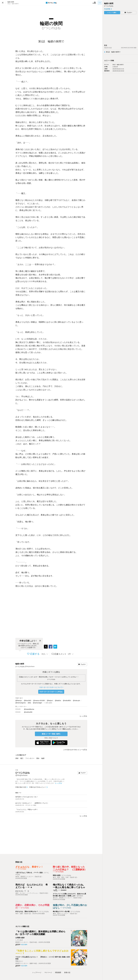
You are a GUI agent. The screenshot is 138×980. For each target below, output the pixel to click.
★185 (17, 877)
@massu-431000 (39, 701)
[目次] (100, 3)
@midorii (80, 896)
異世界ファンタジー (27, 877)
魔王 (22, 758)
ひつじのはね (51, 679)
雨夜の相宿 (57, 875)
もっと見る (83, 816)
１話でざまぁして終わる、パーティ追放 (29, 873)
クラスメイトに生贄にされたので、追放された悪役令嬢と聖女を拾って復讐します (69, 895)
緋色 (29, 703)
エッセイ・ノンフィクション (29, 893)
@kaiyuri (50, 701)
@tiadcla (58, 701)
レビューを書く (112, 13)
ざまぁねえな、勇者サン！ (29, 867)
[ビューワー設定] (94, 3)
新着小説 (67, 972)
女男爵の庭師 (20, 938)
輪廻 (43, 758)
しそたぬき (19, 940)
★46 (54, 914)
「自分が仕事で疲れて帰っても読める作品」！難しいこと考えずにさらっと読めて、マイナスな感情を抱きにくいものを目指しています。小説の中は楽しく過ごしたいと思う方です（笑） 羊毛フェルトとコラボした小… (40, 781)
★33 (17, 914)
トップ (37, 972)
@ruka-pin (76, 701)
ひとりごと (19, 891)
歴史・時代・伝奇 (63, 877)
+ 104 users (48, 703)
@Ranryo (19, 701)
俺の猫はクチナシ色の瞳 (61, 911)
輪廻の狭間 (20, 664)
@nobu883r (67, 701)
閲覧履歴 (58, 972)
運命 (38, 758)
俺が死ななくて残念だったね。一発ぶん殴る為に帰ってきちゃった (69, 887)
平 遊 (27, 891)
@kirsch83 (27, 701)
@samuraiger (37, 703)
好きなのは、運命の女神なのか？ (27, 911)
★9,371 (55, 898)
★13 (54, 877)
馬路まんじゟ (20, 961)
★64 (17, 893)
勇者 (17, 758)
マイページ (48, 972)
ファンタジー (30, 758)
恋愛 (21, 914)
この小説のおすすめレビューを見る (75, 750)
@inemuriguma (21, 703)
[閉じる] (40, 641)
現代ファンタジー (63, 914)
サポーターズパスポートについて (51, 687)
